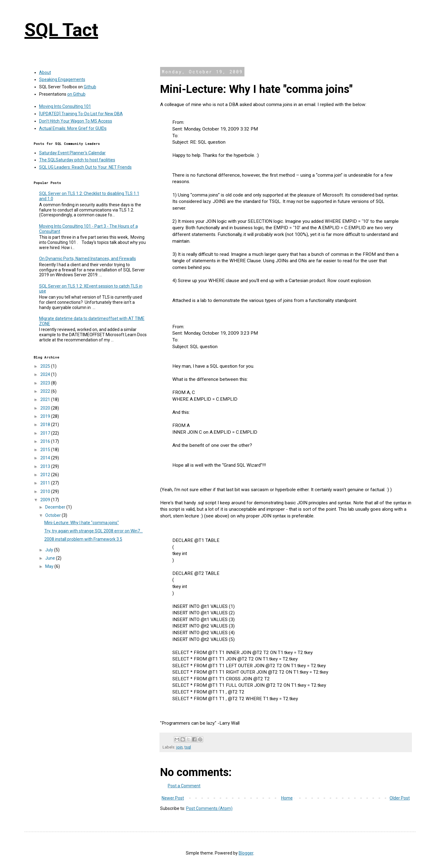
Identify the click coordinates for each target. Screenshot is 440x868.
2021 (46, 399)
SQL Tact (61, 30)
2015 (46, 450)
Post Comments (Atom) (209, 808)
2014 (46, 458)
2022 (46, 391)
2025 (46, 366)
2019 (46, 416)
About (45, 72)
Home (287, 798)
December (56, 507)
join (180, 747)
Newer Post (173, 798)
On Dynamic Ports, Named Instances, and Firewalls (88, 259)
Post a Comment (184, 786)
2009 (46, 500)
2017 (46, 433)
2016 (46, 441)
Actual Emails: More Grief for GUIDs (73, 128)
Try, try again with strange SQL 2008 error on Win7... (94, 531)
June (51, 558)
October (53, 515)
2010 (46, 491)
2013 (46, 466)
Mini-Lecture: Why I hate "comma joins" (82, 523)
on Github (76, 94)
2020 (46, 408)
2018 (46, 425)
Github (90, 87)
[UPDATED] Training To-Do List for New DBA (81, 114)
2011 (46, 483)
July (50, 550)
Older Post (400, 798)
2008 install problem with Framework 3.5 (83, 539)
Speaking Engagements (62, 79)
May (50, 566)
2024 (46, 374)
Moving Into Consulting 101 (65, 106)
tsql (188, 747)
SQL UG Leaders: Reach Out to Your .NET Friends (85, 167)
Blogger (246, 853)
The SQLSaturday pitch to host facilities (77, 160)
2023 (46, 383)
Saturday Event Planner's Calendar (72, 153)
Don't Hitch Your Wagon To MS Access (76, 121)
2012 (46, 475)
